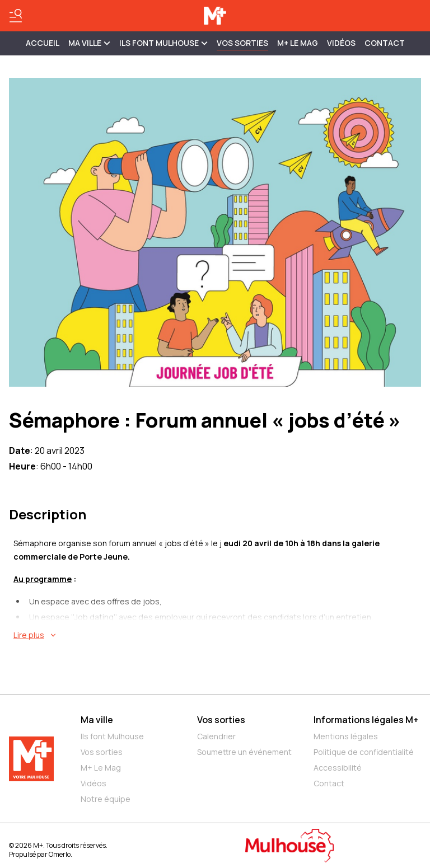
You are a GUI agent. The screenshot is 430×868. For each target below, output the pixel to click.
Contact (385, 43)
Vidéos (341, 43)
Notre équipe (106, 799)
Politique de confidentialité (364, 752)
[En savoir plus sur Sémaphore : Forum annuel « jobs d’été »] (217, 635)
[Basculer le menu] (16, 16)
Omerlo (60, 854)
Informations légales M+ (366, 720)
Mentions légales (346, 736)
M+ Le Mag (298, 43)
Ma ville (97, 720)
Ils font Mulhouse (112, 736)
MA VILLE (89, 43)
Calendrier (216, 736)
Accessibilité (338, 768)
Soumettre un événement (244, 752)
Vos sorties (242, 43)
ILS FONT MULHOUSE (163, 43)
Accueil (43, 43)
